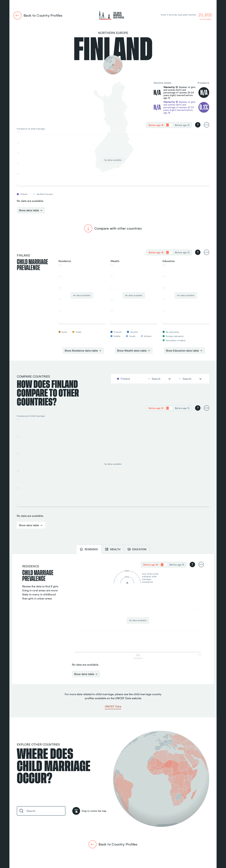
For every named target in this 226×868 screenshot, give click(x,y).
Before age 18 (156, 125)
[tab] (89, 549)
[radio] (156, 125)
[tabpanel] (113, 619)
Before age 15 (182, 125)
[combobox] (129, 379)
